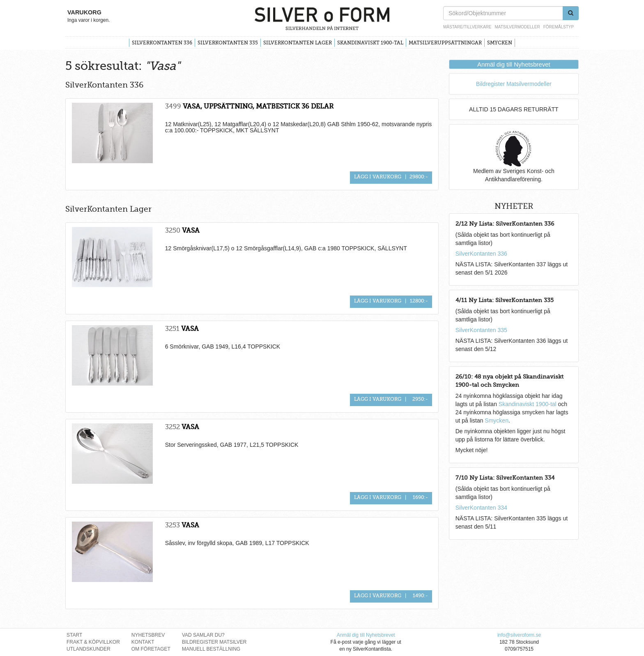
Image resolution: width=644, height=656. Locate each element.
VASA (191, 230)
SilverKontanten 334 (481, 508)
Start (74, 635)
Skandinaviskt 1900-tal (370, 43)
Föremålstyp (559, 27)
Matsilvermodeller (517, 27)
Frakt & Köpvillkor (93, 642)
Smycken (500, 43)
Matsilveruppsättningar (445, 43)
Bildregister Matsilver (214, 642)
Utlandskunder (89, 649)
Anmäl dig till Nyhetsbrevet (514, 64)
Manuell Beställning (211, 649)
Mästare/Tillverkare (467, 27)
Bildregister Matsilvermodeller (514, 84)
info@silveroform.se (519, 635)
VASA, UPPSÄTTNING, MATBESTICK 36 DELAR (258, 106)
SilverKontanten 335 (228, 43)
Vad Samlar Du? (203, 635)
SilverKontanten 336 (162, 43)
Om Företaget (151, 649)
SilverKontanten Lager (298, 43)
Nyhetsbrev (148, 635)
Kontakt (143, 642)
